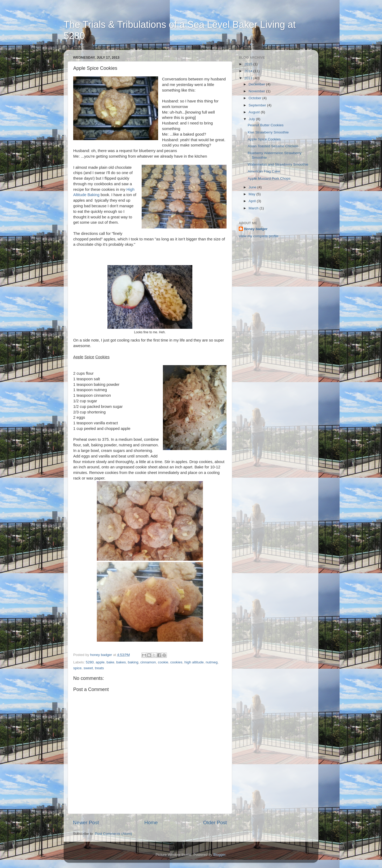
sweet (88, 668)
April (253, 201)
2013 (249, 78)
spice (77, 668)
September (258, 105)
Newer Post (86, 822)
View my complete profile (259, 236)
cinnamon (148, 662)
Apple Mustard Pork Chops (269, 178)
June (253, 187)
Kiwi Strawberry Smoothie (268, 132)
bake (110, 662)
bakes (121, 662)
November (257, 91)
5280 (90, 662)
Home (151, 822)
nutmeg (212, 662)
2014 (249, 71)
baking (133, 662)
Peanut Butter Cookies (266, 125)
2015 (249, 64)
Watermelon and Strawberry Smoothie (278, 164)
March (254, 208)
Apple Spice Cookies (264, 139)
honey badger (256, 229)
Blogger (219, 855)
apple (100, 662)
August (255, 112)
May (252, 194)
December (257, 84)
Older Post (215, 822)
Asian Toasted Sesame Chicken (273, 146)
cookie (163, 662)
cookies (176, 662)
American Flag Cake (264, 171)
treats (99, 668)
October (255, 98)
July (252, 119)
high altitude (194, 662)
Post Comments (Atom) (114, 834)
